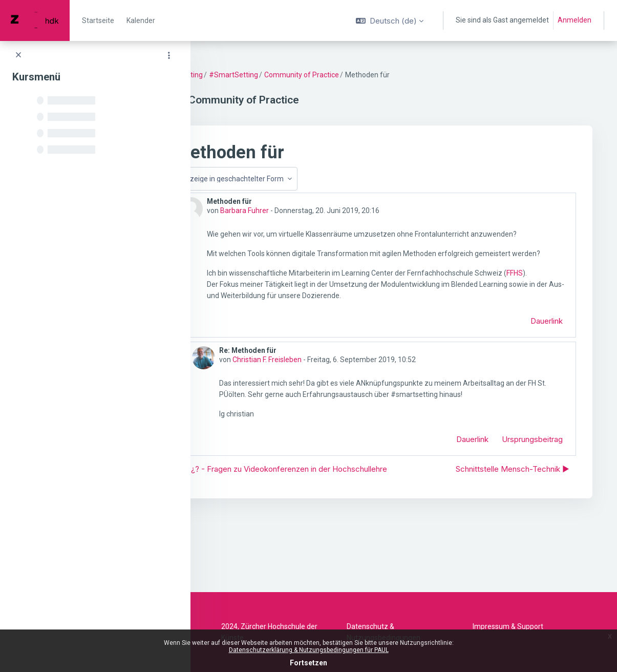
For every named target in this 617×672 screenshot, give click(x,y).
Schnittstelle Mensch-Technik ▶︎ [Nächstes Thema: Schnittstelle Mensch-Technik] (513, 521)
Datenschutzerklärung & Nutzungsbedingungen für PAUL (309, 650)
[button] (390, 20)
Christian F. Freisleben (321, 393)
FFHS (274, 307)
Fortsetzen (308, 663)
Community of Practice (358, 75)
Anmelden (575, 20)
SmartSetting (237, 75)
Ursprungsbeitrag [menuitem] (532, 473)
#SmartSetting (290, 75)
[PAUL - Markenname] (35, 20)
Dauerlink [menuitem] (547, 355)
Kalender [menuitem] (141, 20)
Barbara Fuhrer (301, 211)
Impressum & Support (508, 626)
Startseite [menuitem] (98, 20)
